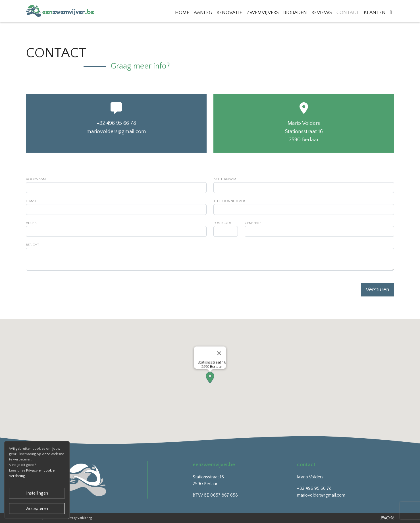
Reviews (322, 13)
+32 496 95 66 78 (116, 123)
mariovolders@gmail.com (116, 131)
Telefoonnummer (229, 201)
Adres (31, 223)
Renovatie (229, 13)
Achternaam (225, 179)
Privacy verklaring (79, 518)
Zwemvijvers (263, 13)
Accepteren (37, 509)
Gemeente (253, 223)
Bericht (33, 245)
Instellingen (37, 493)
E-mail (31, 201)
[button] (210, 377)
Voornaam (36, 179)
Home (182, 13)
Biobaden (295, 13)
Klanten (375, 13)
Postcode (223, 223)
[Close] (219, 353)
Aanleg (203, 13)
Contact (348, 13)
